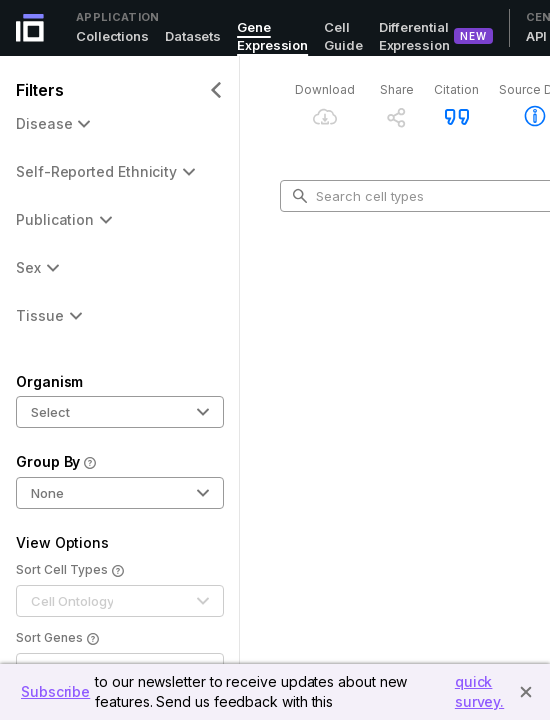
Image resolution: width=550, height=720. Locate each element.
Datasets (193, 36)
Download (325, 89)
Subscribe (55, 691)
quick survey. (479, 691)
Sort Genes (57, 639)
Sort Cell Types (70, 571)
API (537, 36)
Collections (112, 36)
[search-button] (300, 196)
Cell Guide (343, 36)
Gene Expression (272, 36)
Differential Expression (414, 36)
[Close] (526, 692)
